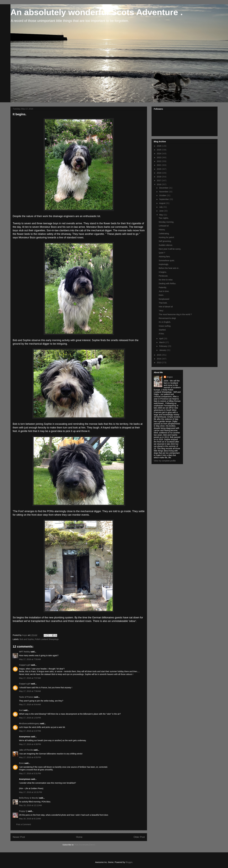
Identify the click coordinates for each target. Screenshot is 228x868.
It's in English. (165, 322)
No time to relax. (166, 280)
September (164, 199)
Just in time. (164, 291)
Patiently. (163, 287)
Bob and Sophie (27, 639)
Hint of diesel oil (166, 307)
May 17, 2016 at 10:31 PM (30, 792)
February (163, 346)
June (162, 211)
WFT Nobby (25, 652)
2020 (159, 169)
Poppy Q (23, 811)
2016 (159, 184)
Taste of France (26, 697)
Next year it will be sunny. (170, 249)
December (164, 188)
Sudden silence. (166, 245)
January (163, 350)
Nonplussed (164, 299)
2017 (159, 180)
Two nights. (164, 218)
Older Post (139, 837)
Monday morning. (166, 222)
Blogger (129, 862)
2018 (159, 177)
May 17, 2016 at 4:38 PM (30, 744)
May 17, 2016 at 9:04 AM (30, 704)
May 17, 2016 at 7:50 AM (30, 659)
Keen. (161, 295)
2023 (159, 157)
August (162, 203)
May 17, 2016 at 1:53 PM (30, 718)
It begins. (163, 272)
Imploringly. (164, 264)
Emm (21, 763)
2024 (159, 154)
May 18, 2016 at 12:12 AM (30, 805)
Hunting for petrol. (167, 237)
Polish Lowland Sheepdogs (47, 639)
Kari (21, 710)
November (164, 192)
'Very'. (161, 311)
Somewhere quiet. (167, 260)
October (163, 195)
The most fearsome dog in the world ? (175, 314)
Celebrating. (164, 234)
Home (79, 837)
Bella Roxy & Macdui (29, 798)
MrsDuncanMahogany (29, 723)
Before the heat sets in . (169, 268)
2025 (159, 150)
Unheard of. (164, 226)
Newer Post (19, 837)
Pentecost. (163, 276)
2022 (159, 161)
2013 (159, 363)
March (162, 342)
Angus (170, 377)
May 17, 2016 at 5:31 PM (30, 773)
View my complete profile (165, 461)
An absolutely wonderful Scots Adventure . (97, 12)
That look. (163, 303)
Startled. (162, 330)
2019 (159, 173)
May (161, 215)
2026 (159, 146)
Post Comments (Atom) (85, 845)
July (161, 207)
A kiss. (162, 334)
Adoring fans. (165, 257)
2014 (159, 359)
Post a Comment (24, 824)
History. (162, 230)
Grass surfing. (165, 326)
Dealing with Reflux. (167, 284)
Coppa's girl (25, 665)
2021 (159, 165)
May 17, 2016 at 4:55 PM (30, 757)
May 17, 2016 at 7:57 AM (30, 678)
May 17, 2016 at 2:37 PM (30, 731)
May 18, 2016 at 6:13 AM (30, 819)
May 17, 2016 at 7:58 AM (30, 691)
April (161, 339)
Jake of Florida (26, 750)
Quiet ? (162, 253)
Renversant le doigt (167, 318)
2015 (159, 355)
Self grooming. (165, 241)
